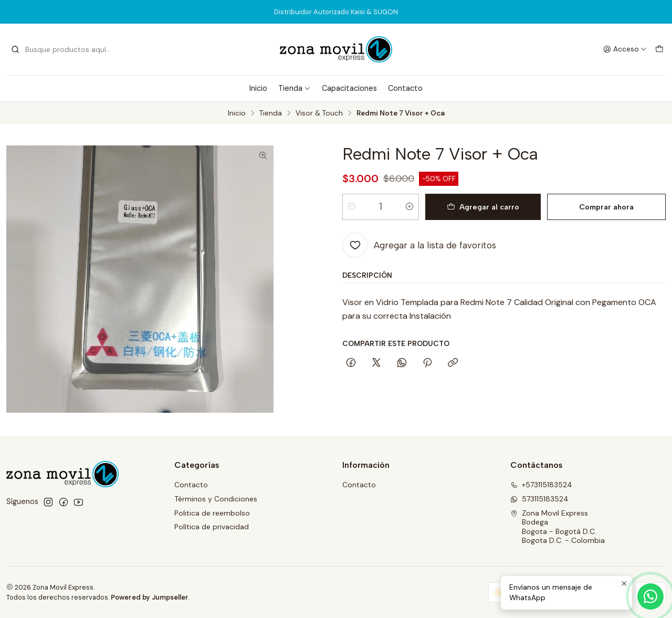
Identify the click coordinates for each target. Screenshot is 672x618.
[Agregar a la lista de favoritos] (419, 245)
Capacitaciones (349, 88)
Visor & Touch (319, 113)
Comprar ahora (606, 207)
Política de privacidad (212, 527)
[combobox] (64, 49)
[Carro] (659, 49)
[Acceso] (625, 49)
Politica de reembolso (212, 513)
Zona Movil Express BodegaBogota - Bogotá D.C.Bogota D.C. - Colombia (558, 527)
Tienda (295, 88)
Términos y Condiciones (216, 499)
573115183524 (539, 499)
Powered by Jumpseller (150, 597)
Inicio (258, 88)
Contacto (405, 88)
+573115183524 (541, 485)
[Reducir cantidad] (352, 207)
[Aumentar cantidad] (409, 207)
